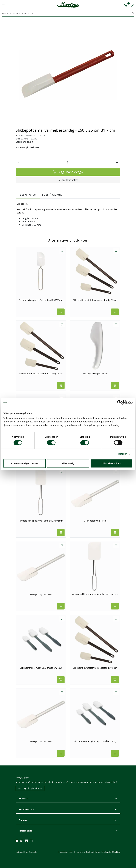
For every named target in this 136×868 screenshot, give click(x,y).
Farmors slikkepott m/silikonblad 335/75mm (41, 521)
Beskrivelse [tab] (28, 195)
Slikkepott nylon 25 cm (41, 741)
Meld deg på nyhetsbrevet (30, 788)
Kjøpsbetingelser (65, 852)
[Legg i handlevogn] (68, 172)
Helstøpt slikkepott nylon (95, 374)
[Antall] (68, 162)
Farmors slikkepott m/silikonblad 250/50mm (41, 300)
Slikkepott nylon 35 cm (41, 594)
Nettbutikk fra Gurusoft (26, 852)
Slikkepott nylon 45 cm (95, 521)
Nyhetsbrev (22, 778)
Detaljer (123, 454)
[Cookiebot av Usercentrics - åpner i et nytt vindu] (119, 402)
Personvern (79, 852)
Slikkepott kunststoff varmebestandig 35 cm (95, 300)
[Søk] (67, 14)
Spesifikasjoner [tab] (53, 195)
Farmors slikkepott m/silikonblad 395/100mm (95, 594)
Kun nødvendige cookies (25, 463)
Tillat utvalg (68, 463)
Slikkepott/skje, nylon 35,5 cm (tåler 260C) (41, 668)
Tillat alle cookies (111, 463)
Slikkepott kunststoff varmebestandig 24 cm (41, 374)
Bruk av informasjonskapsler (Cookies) (103, 852)
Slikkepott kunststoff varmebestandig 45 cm (95, 668)
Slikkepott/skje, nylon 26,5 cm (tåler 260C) (95, 741)
